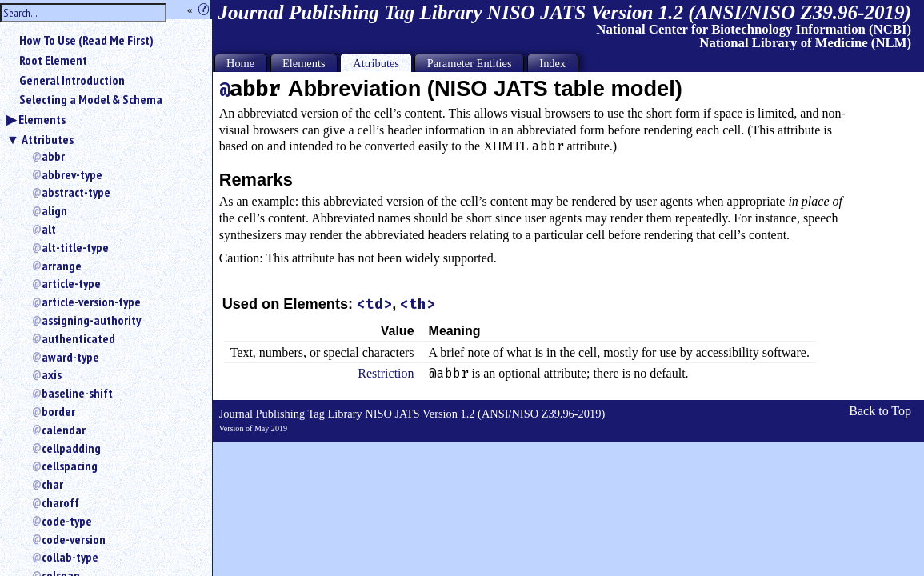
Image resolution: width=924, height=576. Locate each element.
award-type (70, 357)
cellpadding (71, 448)
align (54, 210)
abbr (53, 156)
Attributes (48, 139)
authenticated (78, 338)
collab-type (70, 557)
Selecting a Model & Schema (91, 99)
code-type (67, 521)
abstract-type (76, 192)
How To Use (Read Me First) (86, 40)
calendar (64, 430)
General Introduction (72, 80)
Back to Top (880, 411)
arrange (62, 266)
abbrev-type (72, 174)
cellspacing (70, 466)
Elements (42, 119)
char (52, 484)
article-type (71, 283)
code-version (74, 539)
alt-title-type (75, 247)
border (58, 411)
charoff (60, 502)
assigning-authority (91, 320)
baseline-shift (77, 393)
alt (49, 229)
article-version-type (91, 302)
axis (52, 374)
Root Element (53, 60)
